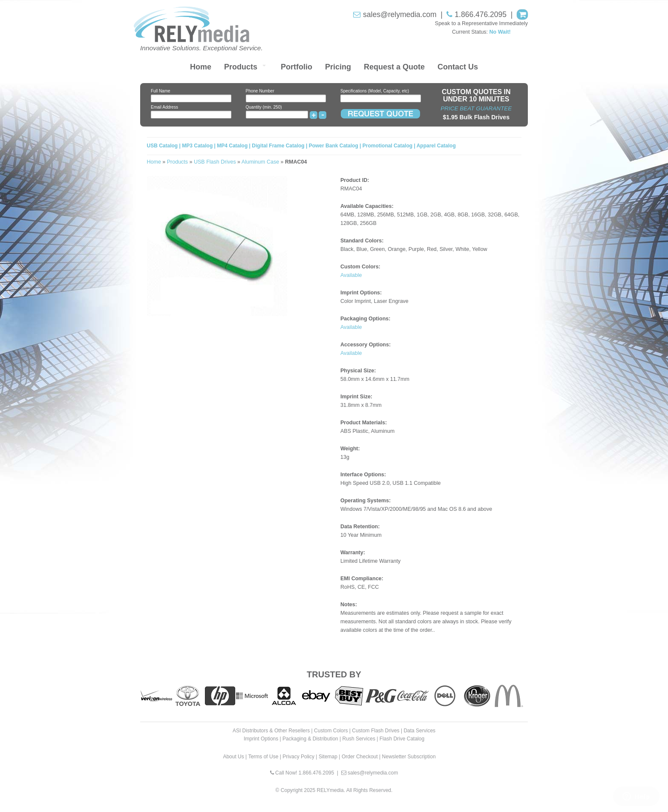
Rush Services (359, 739)
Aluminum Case (260, 162)
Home (201, 67)
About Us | (235, 757)
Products (241, 67)
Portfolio (297, 67)
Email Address (164, 107)
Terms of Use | (265, 757)
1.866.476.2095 (481, 14)
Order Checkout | (361, 757)
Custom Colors (331, 731)
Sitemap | (329, 757)
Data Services (419, 731)
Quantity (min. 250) (264, 107)
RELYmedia (330, 790)
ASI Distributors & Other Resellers (271, 731)
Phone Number (260, 91)
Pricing (338, 67)
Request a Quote (394, 67)
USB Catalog (163, 146)
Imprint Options (261, 739)
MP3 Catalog (197, 146)
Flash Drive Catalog (402, 739)
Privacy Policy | (300, 757)
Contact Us (458, 67)
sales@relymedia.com (400, 14)
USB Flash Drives (215, 162)
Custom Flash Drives (376, 731)
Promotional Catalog (387, 146)
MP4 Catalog (232, 146)
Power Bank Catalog (334, 146)
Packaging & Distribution (310, 739)
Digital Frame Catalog (278, 146)
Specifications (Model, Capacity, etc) (375, 91)
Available (351, 275)
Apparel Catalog (436, 146)
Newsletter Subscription (409, 757)
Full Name (161, 91)
